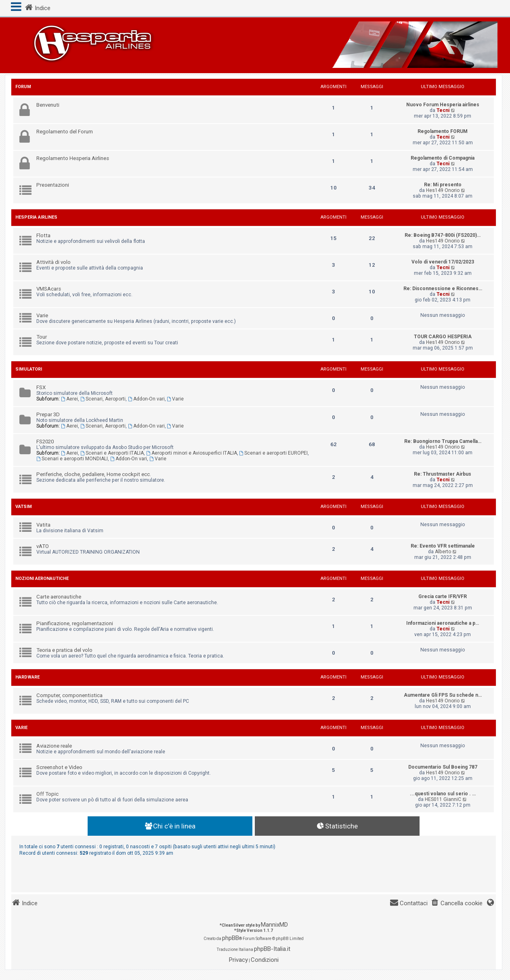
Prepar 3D (48, 414)
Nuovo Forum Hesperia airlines (443, 105)
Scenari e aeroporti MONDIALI (72, 459)
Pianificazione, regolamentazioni (75, 623)
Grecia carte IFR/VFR (443, 596)
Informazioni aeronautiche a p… (443, 623)
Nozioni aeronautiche (42, 579)
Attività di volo (54, 262)
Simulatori (29, 369)
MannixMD (274, 925)
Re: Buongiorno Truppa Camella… (443, 441)
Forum (23, 87)
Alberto (443, 552)
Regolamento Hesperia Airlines (73, 158)
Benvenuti (48, 105)
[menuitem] (457, 903)
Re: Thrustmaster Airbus (443, 474)
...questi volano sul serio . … (443, 794)
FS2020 (45, 442)
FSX (41, 387)
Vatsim (24, 507)
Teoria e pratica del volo (64, 650)
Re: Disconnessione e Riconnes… (443, 289)
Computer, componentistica (69, 695)
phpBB (231, 938)
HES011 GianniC (443, 799)
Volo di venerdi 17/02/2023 (443, 262)
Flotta (43, 235)
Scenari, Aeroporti (103, 399)
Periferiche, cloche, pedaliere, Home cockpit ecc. (94, 474)
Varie (42, 315)
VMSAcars (49, 289)
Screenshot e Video (59, 767)
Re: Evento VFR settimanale (443, 546)
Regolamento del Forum (65, 132)
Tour (42, 337)
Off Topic (47, 794)
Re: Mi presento (443, 185)
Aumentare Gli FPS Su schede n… (443, 695)
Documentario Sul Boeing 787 (443, 767)
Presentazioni (53, 185)
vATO (43, 546)
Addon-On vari (146, 399)
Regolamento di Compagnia (443, 158)
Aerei (69, 399)
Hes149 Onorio (443, 190)
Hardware (27, 677)
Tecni (443, 110)
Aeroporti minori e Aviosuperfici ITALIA (192, 453)
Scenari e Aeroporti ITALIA (112, 453)
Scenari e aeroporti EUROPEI (274, 453)
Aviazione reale (54, 746)
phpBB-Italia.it (272, 949)
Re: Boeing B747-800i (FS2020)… (443, 235)
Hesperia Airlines (36, 217)
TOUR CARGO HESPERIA (443, 337)
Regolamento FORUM (443, 131)
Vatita (43, 525)
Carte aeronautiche (59, 597)
